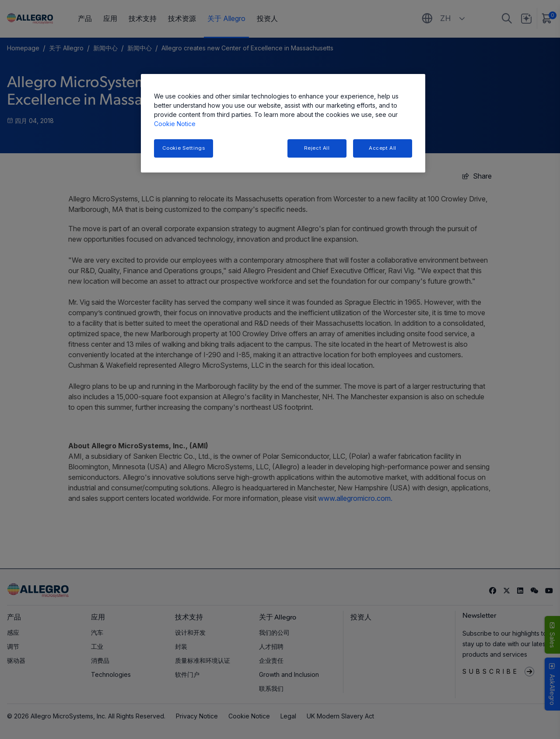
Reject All (317, 148)
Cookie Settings (184, 148)
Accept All (383, 148)
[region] (283, 123)
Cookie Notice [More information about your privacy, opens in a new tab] (175, 124)
